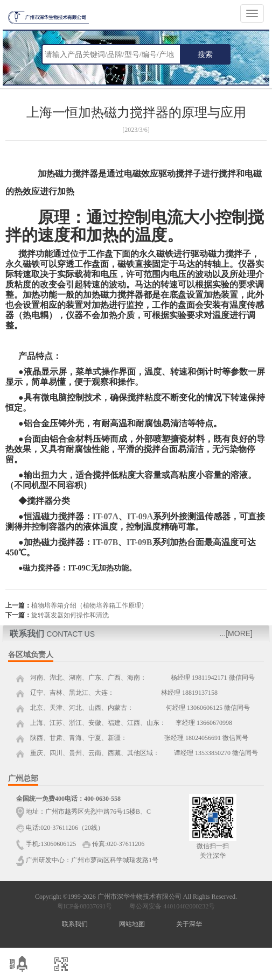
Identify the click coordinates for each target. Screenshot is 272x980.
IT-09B (139, 542)
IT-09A (140, 516)
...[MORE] (236, 633)
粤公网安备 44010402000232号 (170, 906)
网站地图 (132, 924)
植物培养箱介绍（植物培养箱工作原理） (89, 605)
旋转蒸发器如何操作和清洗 (70, 615)
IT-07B (105, 542)
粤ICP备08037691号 (85, 906)
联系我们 (75, 924)
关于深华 (189, 924)
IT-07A (106, 516)
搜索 (205, 54)
